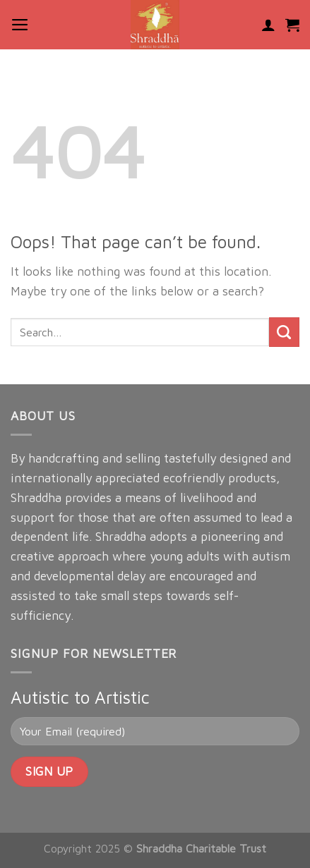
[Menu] (20, 25)
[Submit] (284, 332)
